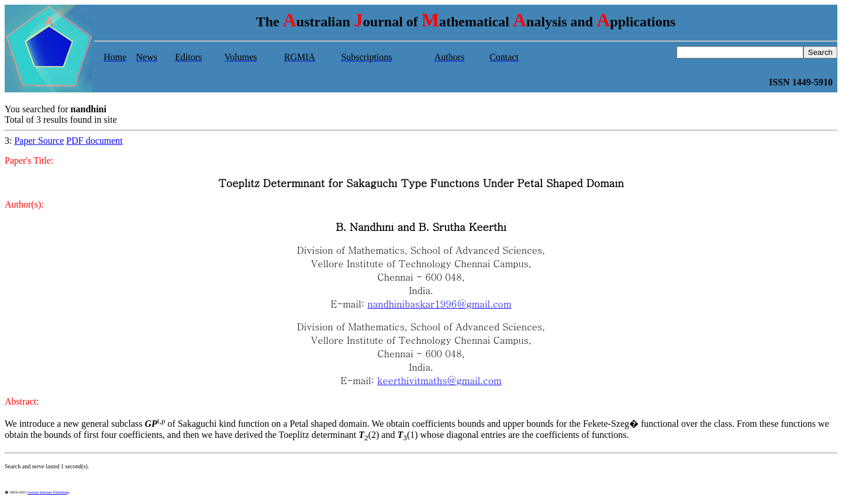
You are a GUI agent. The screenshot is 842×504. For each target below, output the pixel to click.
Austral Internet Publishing (49, 492)
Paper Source (39, 141)
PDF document (94, 141)
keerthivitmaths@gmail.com (439, 380)
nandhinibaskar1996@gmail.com (439, 304)
